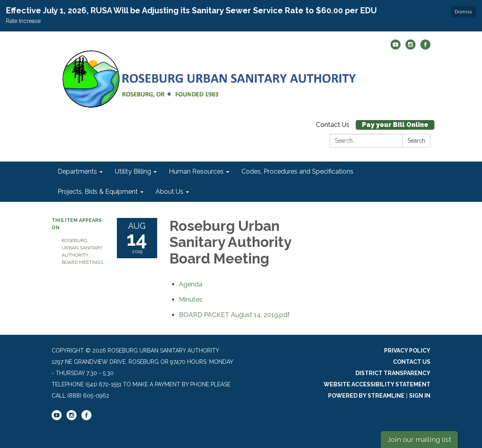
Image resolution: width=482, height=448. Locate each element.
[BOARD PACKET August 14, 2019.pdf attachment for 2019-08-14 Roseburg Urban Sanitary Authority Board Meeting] (234, 315)
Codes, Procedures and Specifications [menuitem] (297, 171)
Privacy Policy (407, 351)
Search (416, 141)
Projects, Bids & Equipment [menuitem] (98, 192)
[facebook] (425, 47)
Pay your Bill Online (395, 125)
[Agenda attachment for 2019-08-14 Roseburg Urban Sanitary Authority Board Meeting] (191, 284)
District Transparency (393, 373)
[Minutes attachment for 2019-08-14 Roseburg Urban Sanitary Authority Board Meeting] (191, 300)
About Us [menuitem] (169, 192)
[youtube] (396, 47)
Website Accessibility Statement (377, 384)
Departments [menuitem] (77, 171)
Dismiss (463, 12)
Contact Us (333, 125)
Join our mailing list (419, 439)
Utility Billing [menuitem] (133, 171)
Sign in (420, 396)
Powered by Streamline (366, 396)
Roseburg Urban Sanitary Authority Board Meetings (82, 251)
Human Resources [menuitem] (196, 171)
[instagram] (410, 47)
